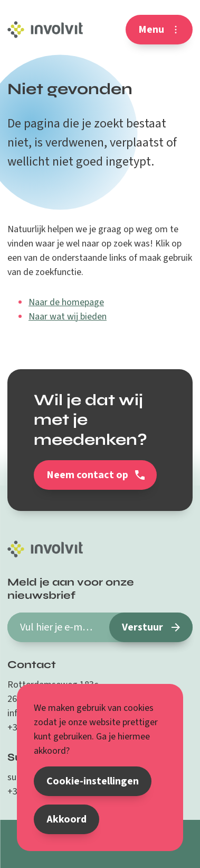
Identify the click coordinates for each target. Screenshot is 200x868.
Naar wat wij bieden (68, 317)
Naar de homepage (66, 302)
